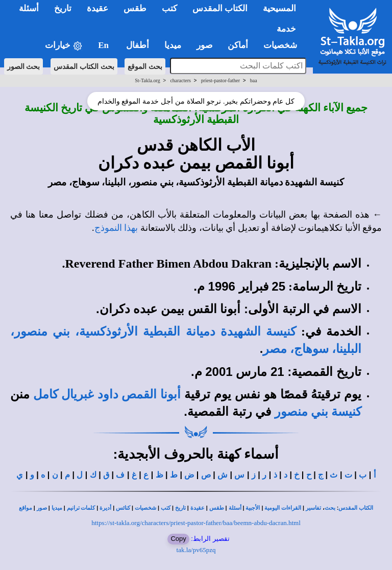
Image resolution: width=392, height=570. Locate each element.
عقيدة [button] (97, 8)
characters (180, 80)
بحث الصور (24, 66)
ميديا (57, 508)
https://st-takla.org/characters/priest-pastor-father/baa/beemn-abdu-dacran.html (196, 523)
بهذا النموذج (116, 228)
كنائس (123, 508)
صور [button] (204, 45)
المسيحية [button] (279, 8)
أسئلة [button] (29, 8)
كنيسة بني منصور (318, 412)
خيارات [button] (64, 46)
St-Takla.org (147, 80)
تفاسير (313, 508)
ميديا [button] (173, 45)
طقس (217, 508)
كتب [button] (169, 8)
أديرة (105, 508)
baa (254, 80)
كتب (166, 508)
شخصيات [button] (284, 45)
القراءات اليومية (283, 508)
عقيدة (198, 508)
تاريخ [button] (63, 8)
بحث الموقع (145, 66)
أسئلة (235, 508)
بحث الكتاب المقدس (84, 66)
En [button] (104, 45)
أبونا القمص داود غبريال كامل (107, 394)
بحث (330, 508)
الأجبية (253, 508)
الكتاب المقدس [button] (220, 8)
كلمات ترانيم (81, 508)
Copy (178, 539)
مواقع (26, 508)
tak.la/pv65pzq (196, 550)
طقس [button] (135, 8)
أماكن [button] (238, 45)
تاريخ (180, 508)
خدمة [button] (286, 29)
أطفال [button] (138, 45)
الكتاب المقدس (356, 508)
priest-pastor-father (220, 80)
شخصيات (145, 508)
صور (42, 508)
